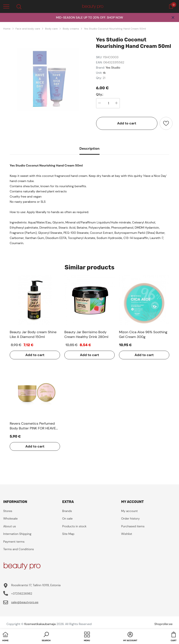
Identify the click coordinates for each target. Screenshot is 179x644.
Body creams (71, 29)
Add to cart (127, 123)
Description (89, 148)
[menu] (6, 6)
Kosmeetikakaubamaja (40, 624)
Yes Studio (113, 68)
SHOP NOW (115, 17)
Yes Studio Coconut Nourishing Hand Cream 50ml (115, 29)
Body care (51, 29)
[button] (46, 637)
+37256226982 (22, 594)
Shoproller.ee (163, 624)
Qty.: (100, 94)
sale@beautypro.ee (25, 602)
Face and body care (28, 29)
